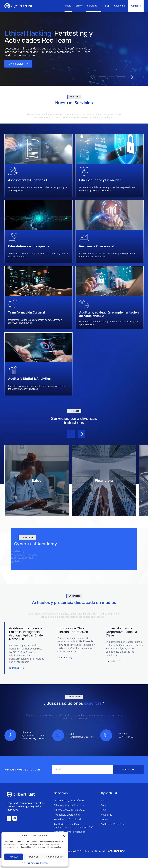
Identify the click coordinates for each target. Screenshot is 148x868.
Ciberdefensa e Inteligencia (69, 810)
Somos (79, 6)
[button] (64, 836)
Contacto (106, 820)
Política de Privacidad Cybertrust (35, 863)
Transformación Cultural (67, 820)
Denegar (34, 857)
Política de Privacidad (113, 824)
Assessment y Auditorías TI (69, 801)
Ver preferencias (55, 857)
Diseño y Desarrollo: (105, 851)
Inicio (68, 6)
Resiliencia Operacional (67, 815)
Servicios (94, 6)
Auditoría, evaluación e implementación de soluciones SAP (74, 826)
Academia (119, 6)
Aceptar (14, 857)
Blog (107, 6)
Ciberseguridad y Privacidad (70, 805)
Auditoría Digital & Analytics (69, 832)
